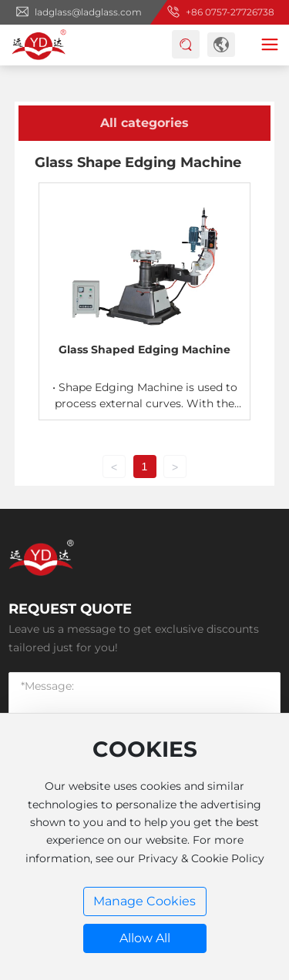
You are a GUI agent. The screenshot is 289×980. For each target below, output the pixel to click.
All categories (144, 123)
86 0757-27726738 (233, 12)
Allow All (145, 938)
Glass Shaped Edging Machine (144, 350)
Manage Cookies (144, 901)
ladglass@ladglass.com (88, 12)
